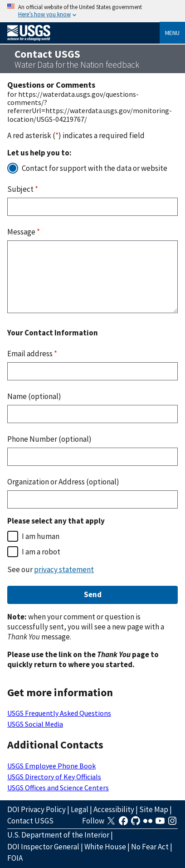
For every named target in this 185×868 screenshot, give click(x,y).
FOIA (15, 858)
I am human (41, 536)
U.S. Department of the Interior (58, 835)
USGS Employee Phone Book (51, 766)
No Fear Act (150, 847)
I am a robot (41, 552)
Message (24, 232)
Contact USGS (30, 821)
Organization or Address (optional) (63, 482)
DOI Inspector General (43, 847)
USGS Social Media (35, 724)
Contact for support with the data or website (95, 168)
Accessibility (114, 809)
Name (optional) (34, 396)
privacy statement (64, 569)
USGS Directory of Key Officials (54, 777)
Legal (80, 809)
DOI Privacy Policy (37, 809)
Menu (172, 33)
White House (105, 847)
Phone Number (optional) (49, 439)
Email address (32, 354)
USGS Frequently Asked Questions (59, 713)
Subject (23, 189)
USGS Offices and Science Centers (58, 788)
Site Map (154, 809)
